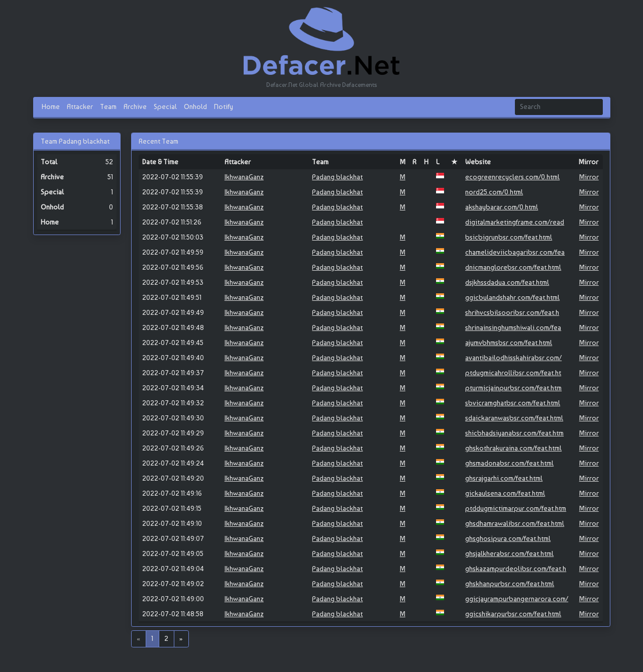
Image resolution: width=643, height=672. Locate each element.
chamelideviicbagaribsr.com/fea (515, 252)
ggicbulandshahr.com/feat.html (512, 297)
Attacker (80, 106)
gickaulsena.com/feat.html (505, 493)
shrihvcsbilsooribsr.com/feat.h (512, 312)
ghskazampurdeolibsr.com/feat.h (516, 569)
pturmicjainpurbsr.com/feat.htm (513, 388)
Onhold (195, 106)
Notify (224, 106)
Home (51, 106)
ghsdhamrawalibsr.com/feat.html (515, 523)
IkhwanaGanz (244, 177)
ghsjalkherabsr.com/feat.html (509, 553)
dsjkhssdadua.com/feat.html (507, 282)
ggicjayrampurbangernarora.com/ (517, 599)
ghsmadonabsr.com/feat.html (509, 463)
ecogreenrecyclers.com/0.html (512, 177)
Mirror (589, 177)
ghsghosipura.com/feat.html (508, 538)
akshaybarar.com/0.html (502, 207)
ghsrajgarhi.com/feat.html (504, 478)
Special (165, 106)
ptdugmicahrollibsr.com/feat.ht (513, 373)
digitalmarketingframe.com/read (515, 222)
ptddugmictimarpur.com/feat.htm (516, 508)
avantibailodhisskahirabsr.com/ (513, 358)
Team (108, 106)
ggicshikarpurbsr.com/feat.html (513, 614)
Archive (135, 106)
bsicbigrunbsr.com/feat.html (509, 237)
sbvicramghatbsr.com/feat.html (513, 403)
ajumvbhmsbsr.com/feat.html (509, 343)
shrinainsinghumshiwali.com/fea (513, 327)
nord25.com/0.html (494, 192)
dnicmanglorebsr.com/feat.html (513, 267)
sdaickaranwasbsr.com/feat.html (514, 418)
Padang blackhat (337, 177)
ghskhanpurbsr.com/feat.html (510, 584)
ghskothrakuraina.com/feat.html (513, 448)
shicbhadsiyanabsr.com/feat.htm (514, 433)
